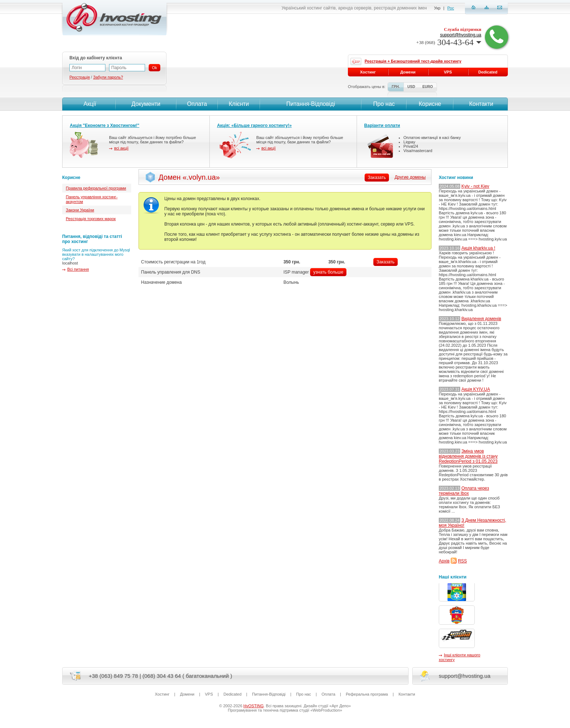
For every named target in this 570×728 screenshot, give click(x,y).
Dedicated (488, 72)
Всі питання (78, 269)
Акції (89, 104)
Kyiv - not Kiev (475, 186)
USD (411, 87)
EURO (428, 87)
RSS (463, 561)
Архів (444, 561)
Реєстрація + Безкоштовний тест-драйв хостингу (413, 61)
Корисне (430, 104)
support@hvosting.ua (461, 35)
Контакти (480, 104)
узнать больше (328, 272)
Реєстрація (80, 77)
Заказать (386, 262)
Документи (146, 104)
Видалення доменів (481, 319)
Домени (408, 72)
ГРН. (396, 87)
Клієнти (239, 104)
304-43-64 (449, 42)
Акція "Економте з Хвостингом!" (105, 126)
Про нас (384, 104)
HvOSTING (254, 706)
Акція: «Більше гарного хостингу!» (254, 126)
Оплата (197, 104)
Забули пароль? (108, 77)
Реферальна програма (367, 694)
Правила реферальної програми (96, 188)
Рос (451, 8)
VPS (448, 72)
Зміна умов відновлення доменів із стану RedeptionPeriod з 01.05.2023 (468, 456)
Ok (154, 68)
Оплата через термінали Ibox (464, 491)
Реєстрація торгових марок (91, 219)
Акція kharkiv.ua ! (478, 248)
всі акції (121, 148)
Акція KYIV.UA (476, 389)
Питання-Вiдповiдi (310, 104)
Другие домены (410, 177)
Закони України (80, 210)
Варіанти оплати (382, 126)
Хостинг (368, 72)
